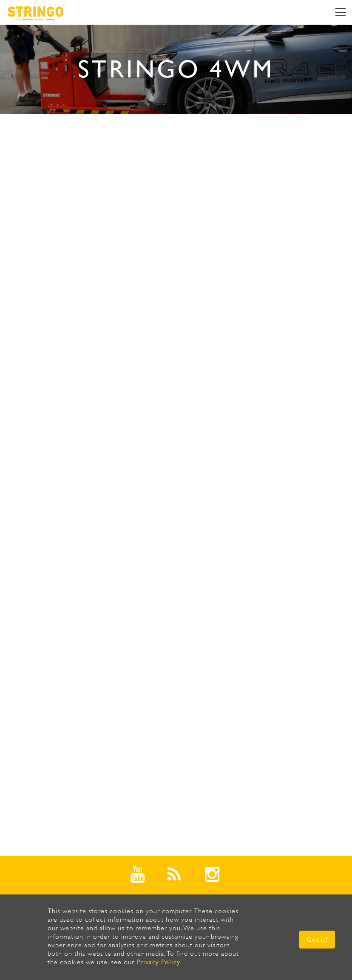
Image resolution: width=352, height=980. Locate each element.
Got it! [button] (317, 939)
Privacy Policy (158, 962)
